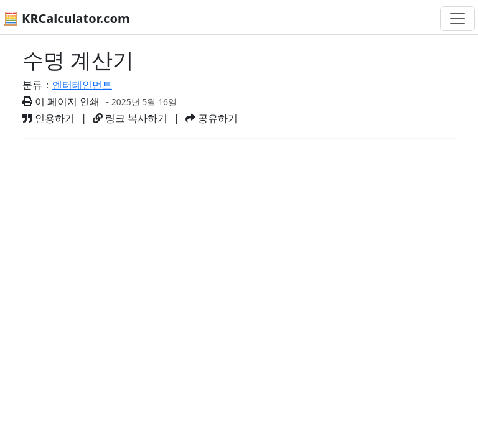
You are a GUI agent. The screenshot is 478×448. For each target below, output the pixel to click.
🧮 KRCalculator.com (66, 18)
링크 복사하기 (130, 118)
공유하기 (212, 118)
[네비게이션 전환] (457, 19)
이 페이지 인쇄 (61, 101)
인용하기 (49, 118)
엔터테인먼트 (82, 85)
